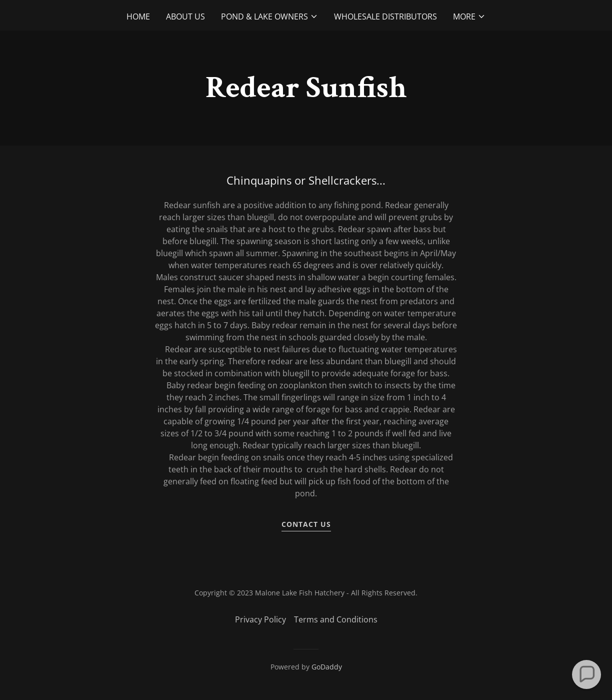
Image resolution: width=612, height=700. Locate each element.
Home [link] (138, 17)
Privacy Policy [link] (260, 619)
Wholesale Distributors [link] (385, 17)
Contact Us (306, 524)
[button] (269, 17)
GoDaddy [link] (327, 667)
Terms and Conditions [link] (336, 619)
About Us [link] (185, 17)
